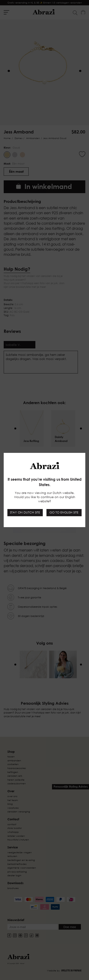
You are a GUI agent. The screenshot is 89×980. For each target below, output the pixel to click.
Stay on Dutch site (25, 512)
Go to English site (64, 512)
